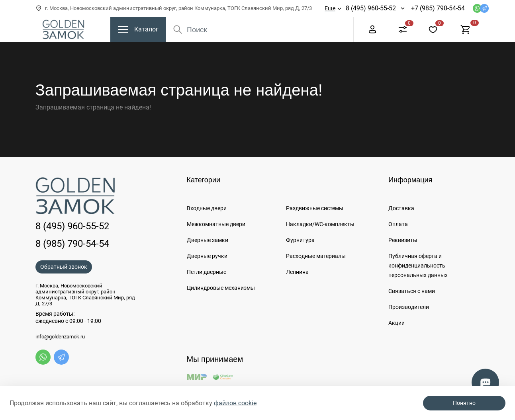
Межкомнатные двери (216, 224)
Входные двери (207, 208)
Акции (397, 323)
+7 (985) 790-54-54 (438, 8)
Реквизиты (403, 240)
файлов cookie (235, 403)
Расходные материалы (316, 256)
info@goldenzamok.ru (60, 337)
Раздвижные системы (315, 208)
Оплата (398, 224)
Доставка (401, 208)
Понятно (464, 403)
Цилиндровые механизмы (221, 288)
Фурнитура (300, 240)
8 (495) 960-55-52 (371, 8)
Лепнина (297, 272)
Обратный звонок (64, 267)
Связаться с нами (412, 291)
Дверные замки (208, 240)
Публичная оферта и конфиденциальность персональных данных (418, 266)
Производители (409, 307)
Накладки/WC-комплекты (320, 224)
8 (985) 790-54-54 (72, 244)
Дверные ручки (207, 256)
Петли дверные (207, 272)
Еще (330, 8)
